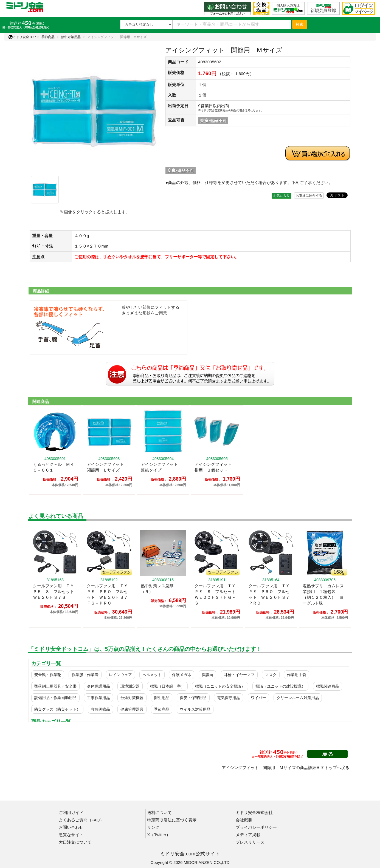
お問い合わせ (71, 827)
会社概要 (244, 820)
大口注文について (75, 842)
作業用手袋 (297, 675)
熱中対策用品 (71, 37)
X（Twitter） (159, 835)
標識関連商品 (328, 686)
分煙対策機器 (132, 698)
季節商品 (48, 37)
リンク (153, 827)
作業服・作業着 (85, 675)
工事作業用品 (98, 698)
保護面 (207, 675)
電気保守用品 (229, 698)
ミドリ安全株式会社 (254, 812)
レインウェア (120, 675)
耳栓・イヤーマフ (239, 675)
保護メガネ (182, 675)
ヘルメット (152, 675)
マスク (271, 675)
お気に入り (282, 196)
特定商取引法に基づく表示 (172, 820)
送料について (159, 812)
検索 (300, 24)
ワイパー (258, 698)
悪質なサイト (71, 835)
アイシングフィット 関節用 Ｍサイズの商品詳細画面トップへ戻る (285, 768)
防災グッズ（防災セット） (57, 709)
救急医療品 (100, 709)
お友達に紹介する (309, 195)
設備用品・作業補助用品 (55, 698)
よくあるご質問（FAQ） (81, 820)
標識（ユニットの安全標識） (220, 686)
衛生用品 (162, 698)
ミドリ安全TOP (22, 37)
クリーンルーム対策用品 (298, 698)
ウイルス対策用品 (195, 709)
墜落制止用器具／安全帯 (55, 686)
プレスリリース (250, 842)
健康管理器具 (132, 709)
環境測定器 (130, 686)
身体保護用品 (98, 686)
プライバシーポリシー (256, 827)
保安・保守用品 (193, 698)
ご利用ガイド (71, 812)
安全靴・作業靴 (48, 675)
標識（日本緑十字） (167, 686)
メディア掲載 (248, 835)
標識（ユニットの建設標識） (280, 686)
